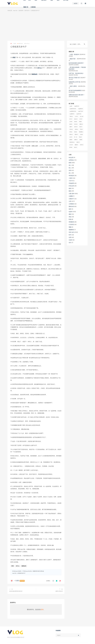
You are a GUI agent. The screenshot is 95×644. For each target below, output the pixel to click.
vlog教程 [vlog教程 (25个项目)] (72, 114)
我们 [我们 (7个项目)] (81, 127)
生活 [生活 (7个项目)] (71, 137)
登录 (42, 609)
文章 (70, 201)
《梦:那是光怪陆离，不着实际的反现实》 (77, 68)
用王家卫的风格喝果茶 (75, 90)
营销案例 (71, 222)
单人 (70, 165)
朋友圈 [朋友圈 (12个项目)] (81, 132)
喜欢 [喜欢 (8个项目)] (76, 122)
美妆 (70, 217)
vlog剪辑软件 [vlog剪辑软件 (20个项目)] (73, 111)
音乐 (70, 242)
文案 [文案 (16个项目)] (76, 129)
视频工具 (26, 7)
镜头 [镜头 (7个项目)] (76, 147)
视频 (70, 227)
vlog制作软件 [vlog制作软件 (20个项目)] (73, 109)
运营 (70, 237)
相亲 (70, 209)
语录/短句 (27, 10)
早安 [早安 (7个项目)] (81, 129)
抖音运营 (71, 186)
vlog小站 (15, 10)
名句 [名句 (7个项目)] (81, 119)
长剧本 (71, 240)
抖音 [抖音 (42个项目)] (71, 129)
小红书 (71, 181)
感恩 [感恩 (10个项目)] (81, 124)
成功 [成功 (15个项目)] (76, 127)
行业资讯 (71, 224)
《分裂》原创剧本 (74, 54)
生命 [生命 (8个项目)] (81, 134)
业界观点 (71, 160)
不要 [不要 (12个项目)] (71, 116)
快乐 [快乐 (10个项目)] (76, 124)
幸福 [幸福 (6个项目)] (80, 122)
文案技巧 (71, 199)
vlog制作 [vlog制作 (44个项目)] (77, 106)
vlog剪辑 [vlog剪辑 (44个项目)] (80, 109)
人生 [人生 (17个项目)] (76, 116)
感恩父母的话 (59, 591)
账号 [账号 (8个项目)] (71, 147)
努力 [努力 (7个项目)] (71, 119)
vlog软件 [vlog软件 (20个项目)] (79, 114)
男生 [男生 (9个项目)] (80, 137)
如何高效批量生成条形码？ (76, 63)
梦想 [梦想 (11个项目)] (71, 134)
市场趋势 (71, 183)
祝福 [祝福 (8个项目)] (81, 140)
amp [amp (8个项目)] (71, 106)
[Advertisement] (47, 26)
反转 (70, 170)
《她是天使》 (73, 59)
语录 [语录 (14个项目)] (82, 145)
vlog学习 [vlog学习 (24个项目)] (80, 111)
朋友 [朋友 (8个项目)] (76, 132)
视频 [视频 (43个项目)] (76, 145)
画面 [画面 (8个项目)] (71, 140)
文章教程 (71, 204)
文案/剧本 (21, 10)
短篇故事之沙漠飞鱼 (75, 82)
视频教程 (71, 230)
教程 (70, 191)
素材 (70, 214)
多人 (70, 173)
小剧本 (71, 178)
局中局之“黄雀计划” (74, 78)
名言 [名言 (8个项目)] (71, 122)
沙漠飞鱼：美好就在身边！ (76, 73)
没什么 (40, 68)
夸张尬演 (71, 175)
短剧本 (71, 212)
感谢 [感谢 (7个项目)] (71, 127)
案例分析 (71, 206)
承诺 (14, 57)
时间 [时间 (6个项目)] (71, 132)
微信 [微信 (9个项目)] (71, 124)
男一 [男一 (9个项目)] (76, 137)
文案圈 (71, 196)
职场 (70, 219)
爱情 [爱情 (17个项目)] (76, 134)
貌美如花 (35, 74)
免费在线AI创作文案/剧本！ (77, 95)
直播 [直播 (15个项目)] (76, 140)
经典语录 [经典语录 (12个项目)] (72, 142)
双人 (70, 168)
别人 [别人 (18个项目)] (82, 116)
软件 (70, 235)
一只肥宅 (13, 44)
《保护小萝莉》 (73, 86)
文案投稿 (33, 7)
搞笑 (70, 188)
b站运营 (71, 157)
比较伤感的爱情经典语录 (16, 591)
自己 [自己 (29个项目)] (71, 145)
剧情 (70, 163)
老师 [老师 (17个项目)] (78, 142)
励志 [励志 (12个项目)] (76, 119)
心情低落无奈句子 (21, 573)
